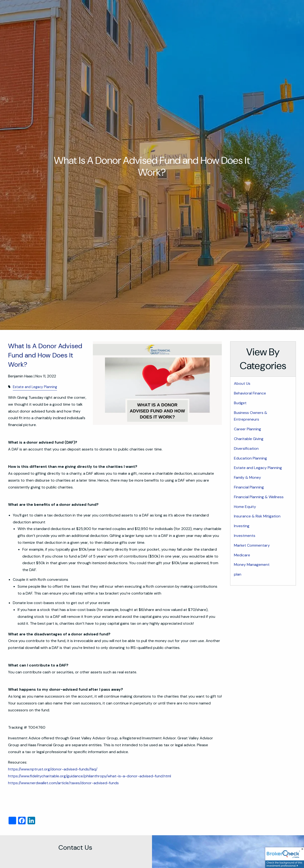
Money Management (252, 565)
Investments (245, 536)
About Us (242, 383)
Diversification (246, 448)
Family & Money (247, 477)
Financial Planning (249, 487)
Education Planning (250, 458)
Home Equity (245, 507)
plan (238, 574)
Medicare (242, 555)
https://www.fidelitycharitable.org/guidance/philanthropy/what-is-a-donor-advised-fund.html (90, 776)
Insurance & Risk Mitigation (257, 516)
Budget (240, 403)
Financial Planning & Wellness (259, 497)
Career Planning (247, 429)
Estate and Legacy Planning (35, 387)
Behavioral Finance (250, 393)
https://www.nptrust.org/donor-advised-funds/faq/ (53, 769)
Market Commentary (252, 545)
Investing (242, 526)
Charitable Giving (249, 439)
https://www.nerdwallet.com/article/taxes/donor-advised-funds (64, 783)
